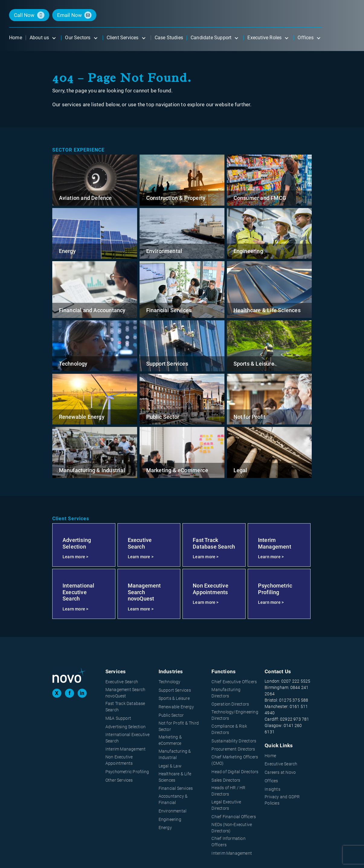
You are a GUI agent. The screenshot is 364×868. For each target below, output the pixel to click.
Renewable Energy (82, 417)
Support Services (167, 364)
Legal (240, 470)
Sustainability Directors (234, 741)
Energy (67, 251)
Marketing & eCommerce (177, 470)
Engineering (248, 251)
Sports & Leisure (254, 364)
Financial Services (169, 310)
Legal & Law (170, 766)
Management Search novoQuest (125, 693)
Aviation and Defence (85, 198)
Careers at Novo (280, 772)
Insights (272, 789)
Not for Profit (250, 417)
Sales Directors (226, 780)
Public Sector (163, 417)
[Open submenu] (54, 38)
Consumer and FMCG (260, 198)
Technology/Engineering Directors (235, 715)
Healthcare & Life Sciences (267, 310)
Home (270, 756)
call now (24, 15)
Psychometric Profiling (127, 772)
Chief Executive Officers (234, 682)
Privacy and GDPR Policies (282, 800)
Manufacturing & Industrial (92, 470)
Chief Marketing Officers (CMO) (235, 760)
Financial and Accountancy (92, 310)
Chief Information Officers (228, 842)
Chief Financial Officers (234, 817)
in (82, 693)
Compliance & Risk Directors (229, 729)
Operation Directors (230, 704)
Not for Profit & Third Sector (179, 726)
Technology (73, 364)
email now (70, 15)
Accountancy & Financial (173, 799)
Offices (271, 781)
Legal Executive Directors (226, 805)
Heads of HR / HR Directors (228, 791)
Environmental (164, 251)
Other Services (119, 780)
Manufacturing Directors (226, 693)
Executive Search (122, 682)
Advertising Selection (126, 727)
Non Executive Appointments (119, 760)
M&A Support (118, 718)
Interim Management (126, 749)
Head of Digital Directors (235, 772)
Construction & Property (176, 198)
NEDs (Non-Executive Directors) (232, 828)
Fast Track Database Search (125, 707)
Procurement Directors (233, 749)
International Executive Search (128, 738)
